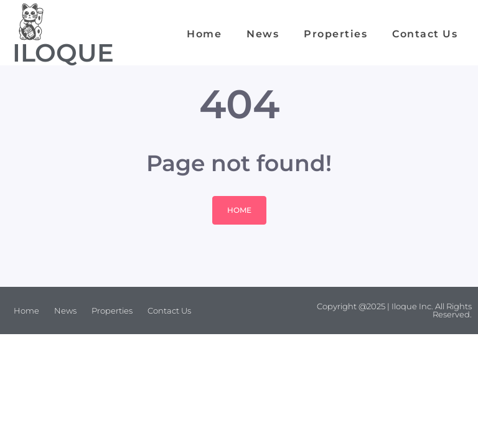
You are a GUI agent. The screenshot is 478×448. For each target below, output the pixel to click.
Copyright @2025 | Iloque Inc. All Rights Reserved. (394, 310)
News (263, 34)
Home (204, 34)
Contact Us (425, 34)
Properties (335, 34)
